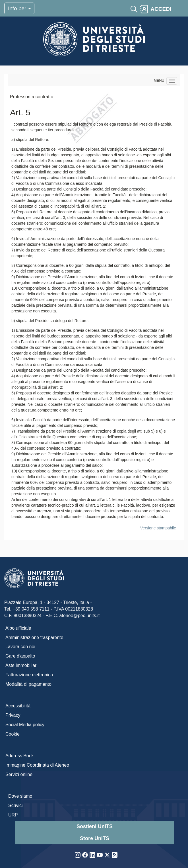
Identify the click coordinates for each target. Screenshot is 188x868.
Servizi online (19, 774)
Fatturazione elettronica (29, 675)
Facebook (85, 855)
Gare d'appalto (20, 656)
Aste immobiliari (21, 665)
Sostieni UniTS (95, 826)
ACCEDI (161, 9)
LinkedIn (92, 855)
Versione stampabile (158, 528)
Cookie (13, 734)
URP (13, 815)
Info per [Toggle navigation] (19, 8)
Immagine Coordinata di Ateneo (37, 765)
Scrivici (16, 805)
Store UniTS (95, 838)
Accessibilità (18, 706)
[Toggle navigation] (179, 9)
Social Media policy (25, 725)
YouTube (100, 855)
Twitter (107, 855)
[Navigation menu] (172, 81)
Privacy (13, 715)
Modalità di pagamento (28, 684)
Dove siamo (20, 796)
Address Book (20, 756)
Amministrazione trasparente (34, 637)
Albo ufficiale (18, 628)
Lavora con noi (20, 647)
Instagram (78, 855)
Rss (115, 855)
